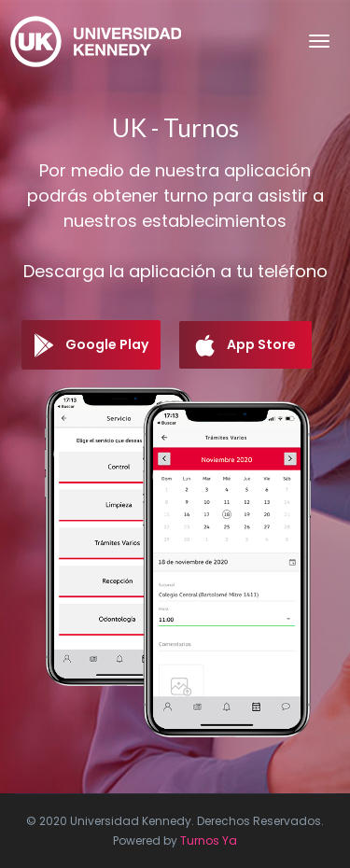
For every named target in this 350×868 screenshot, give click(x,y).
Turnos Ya (209, 840)
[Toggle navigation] (319, 41)
